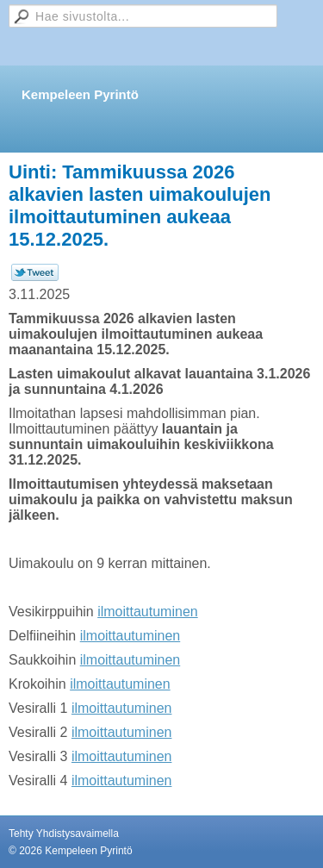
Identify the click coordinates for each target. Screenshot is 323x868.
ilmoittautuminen (148, 612)
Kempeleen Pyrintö (80, 94)
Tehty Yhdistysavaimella (64, 834)
